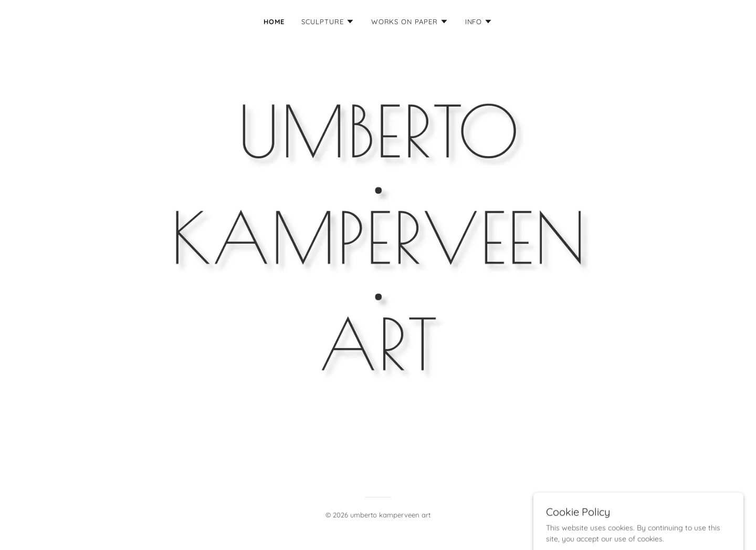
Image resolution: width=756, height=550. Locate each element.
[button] (328, 22)
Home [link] (274, 22)
